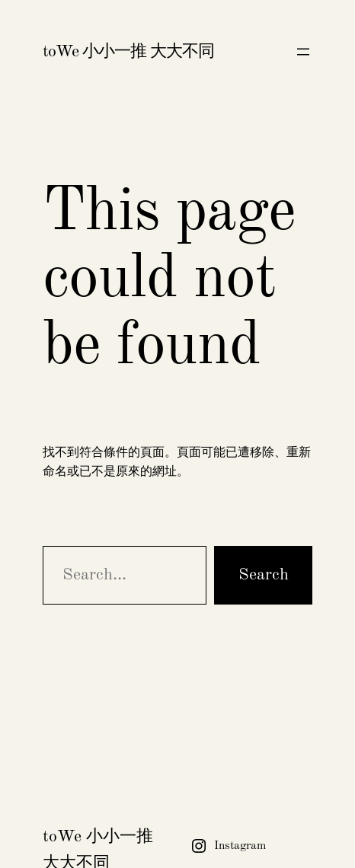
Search (264, 575)
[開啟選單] (303, 52)
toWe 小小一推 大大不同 (128, 52)
